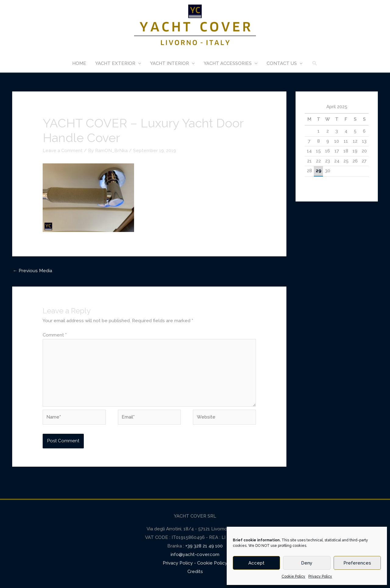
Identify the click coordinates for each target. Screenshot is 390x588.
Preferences (357, 563)
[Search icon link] (315, 63)
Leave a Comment (63, 151)
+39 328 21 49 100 (203, 546)
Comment (55, 335)
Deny (307, 563)
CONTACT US (282, 63)
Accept (256, 563)
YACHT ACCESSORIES (228, 63)
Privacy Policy (320, 576)
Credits (195, 572)
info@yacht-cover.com (195, 554)
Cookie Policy (293, 576)
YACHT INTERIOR (170, 63)
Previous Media (32, 271)
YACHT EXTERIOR (115, 63)
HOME (79, 63)
